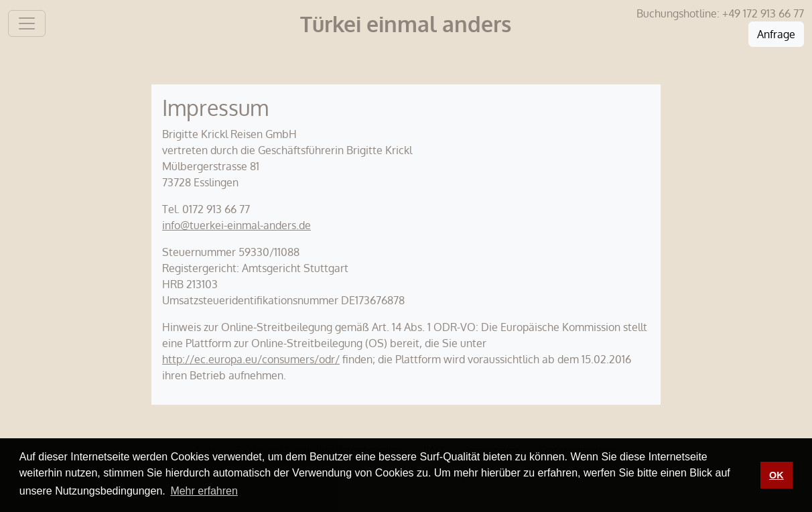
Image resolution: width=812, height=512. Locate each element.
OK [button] (776, 475)
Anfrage (776, 34)
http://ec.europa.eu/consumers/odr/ (251, 359)
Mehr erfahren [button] (204, 491)
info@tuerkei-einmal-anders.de (236, 225)
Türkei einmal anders (406, 24)
